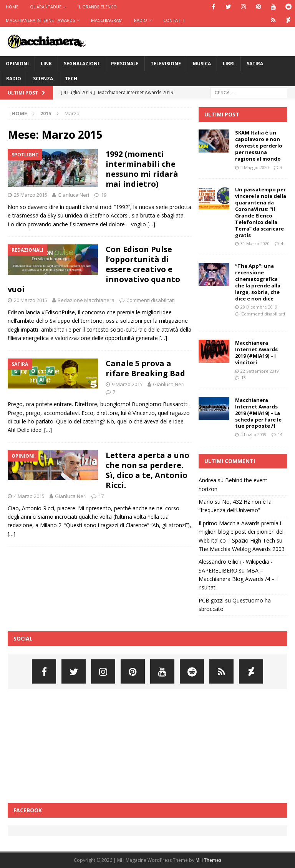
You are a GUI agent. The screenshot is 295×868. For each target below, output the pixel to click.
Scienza (43, 79)
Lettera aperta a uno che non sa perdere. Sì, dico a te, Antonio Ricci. (147, 470)
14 (280, 434)
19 (104, 195)
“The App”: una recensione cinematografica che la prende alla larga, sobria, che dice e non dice (258, 282)
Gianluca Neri (73, 195)
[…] (151, 224)
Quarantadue (46, 7)
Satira (255, 64)
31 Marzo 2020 (255, 243)
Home (12, 7)
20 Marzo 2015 (31, 300)
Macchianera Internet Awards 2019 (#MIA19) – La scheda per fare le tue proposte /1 (258, 413)
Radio (141, 20)
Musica (202, 64)
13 (244, 378)
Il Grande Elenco (97, 7)
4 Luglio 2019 (254, 434)
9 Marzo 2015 (127, 384)
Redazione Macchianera (86, 300)
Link (46, 64)
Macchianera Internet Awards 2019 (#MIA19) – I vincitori (256, 353)
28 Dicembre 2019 (259, 307)
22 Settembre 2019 (260, 371)
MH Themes (208, 860)
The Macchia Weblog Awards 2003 (242, 549)
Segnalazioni (81, 64)
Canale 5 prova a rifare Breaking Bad (145, 368)
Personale (125, 64)
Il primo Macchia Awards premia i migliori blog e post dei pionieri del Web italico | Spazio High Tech (241, 532)
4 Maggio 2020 (255, 167)
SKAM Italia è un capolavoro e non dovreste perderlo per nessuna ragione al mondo (259, 146)
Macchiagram (107, 20)
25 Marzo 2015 (31, 195)
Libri (229, 64)
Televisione (166, 64)
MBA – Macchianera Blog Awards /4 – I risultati (238, 579)
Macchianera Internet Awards (40, 20)
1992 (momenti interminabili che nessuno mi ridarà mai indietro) (142, 169)
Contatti (174, 20)
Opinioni (17, 64)
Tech (71, 79)
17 (101, 496)
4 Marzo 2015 (29, 496)
